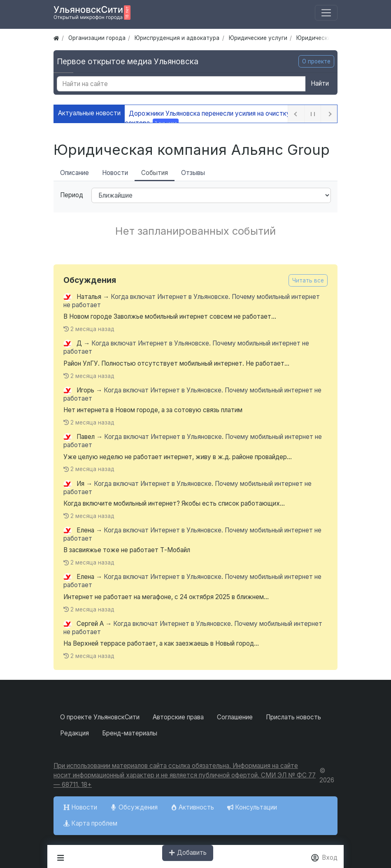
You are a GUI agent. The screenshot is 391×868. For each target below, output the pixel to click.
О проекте (316, 61)
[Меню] (326, 13)
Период (72, 195)
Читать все (308, 280)
